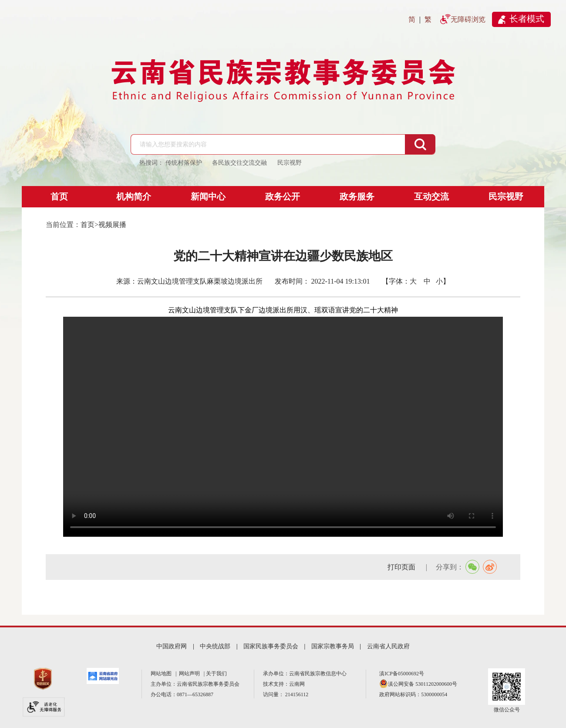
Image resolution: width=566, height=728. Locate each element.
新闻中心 (208, 196)
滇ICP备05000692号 (402, 674)
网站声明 (191, 674)
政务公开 (283, 196)
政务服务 (357, 196)
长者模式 (527, 19)
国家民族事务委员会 (271, 646)
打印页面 (402, 567)
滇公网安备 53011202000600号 (423, 684)
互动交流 (431, 196)
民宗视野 (506, 196)
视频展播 (112, 225)
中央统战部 (215, 646)
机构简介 (134, 196)
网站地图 (162, 674)
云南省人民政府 (388, 646)
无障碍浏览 (468, 19)
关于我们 (216, 674)
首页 (59, 196)
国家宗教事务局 (333, 646)
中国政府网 (172, 646)
